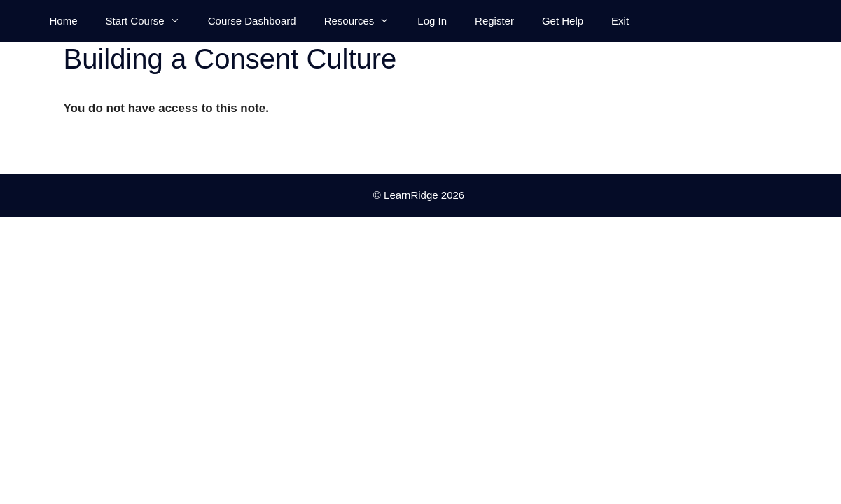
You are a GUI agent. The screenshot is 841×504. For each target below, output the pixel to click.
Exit (620, 21)
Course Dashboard (252, 21)
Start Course (150, 21)
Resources (364, 21)
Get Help (563, 21)
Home (64, 21)
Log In (432, 21)
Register (494, 21)
